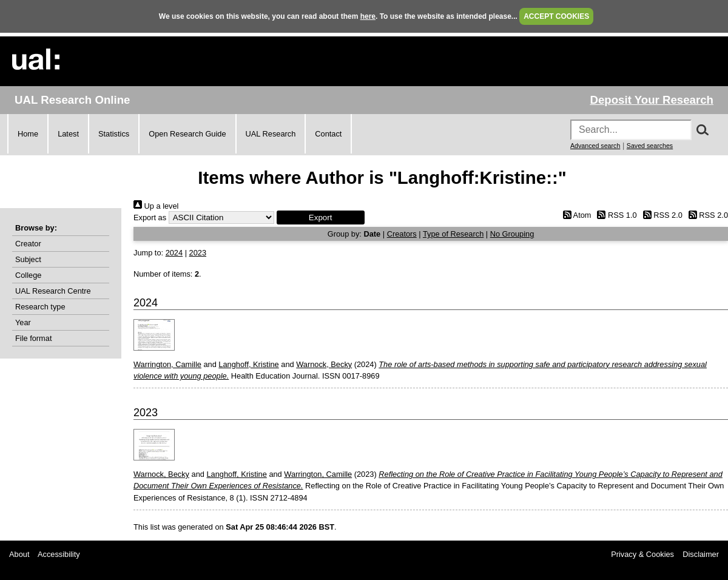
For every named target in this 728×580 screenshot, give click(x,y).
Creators (402, 234)
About (19, 554)
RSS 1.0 (615, 215)
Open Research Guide (187, 134)
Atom (575, 215)
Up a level (156, 206)
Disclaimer (701, 554)
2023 (198, 253)
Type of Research (453, 234)
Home (28, 134)
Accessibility (59, 554)
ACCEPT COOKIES (556, 16)
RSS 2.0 (661, 215)
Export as (150, 217)
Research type (40, 307)
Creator (28, 244)
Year (23, 322)
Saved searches (650, 146)
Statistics (114, 134)
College (28, 275)
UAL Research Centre (53, 291)
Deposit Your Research (652, 100)
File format (33, 338)
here (368, 16)
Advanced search (595, 146)
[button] (321, 217)
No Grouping (512, 234)
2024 (174, 253)
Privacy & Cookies (642, 554)
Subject (28, 259)
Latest (68, 134)
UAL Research (271, 134)
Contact (328, 134)
